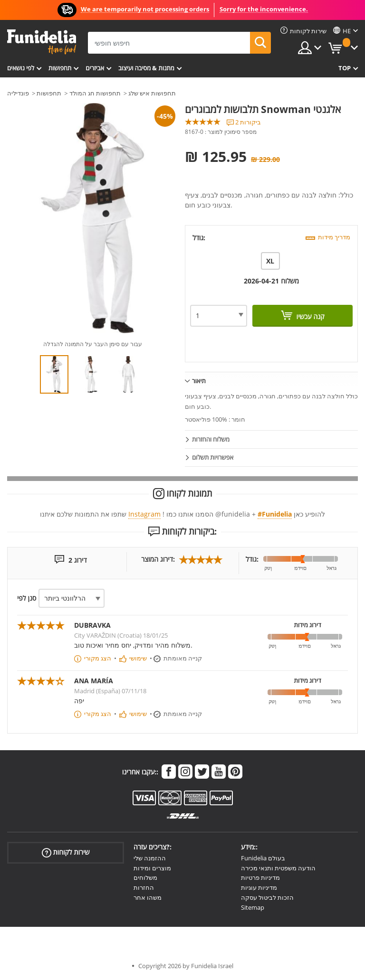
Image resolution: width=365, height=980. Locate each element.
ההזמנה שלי (150, 858)
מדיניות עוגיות (259, 887)
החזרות (144, 887)
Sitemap (253, 907)
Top (345, 68)
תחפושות (60, 68)
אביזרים (95, 68)
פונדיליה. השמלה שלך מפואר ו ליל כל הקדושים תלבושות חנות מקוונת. (42, 42)
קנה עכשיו (310, 316)
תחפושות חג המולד (95, 93)
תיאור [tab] (199, 381)
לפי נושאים (21, 68)
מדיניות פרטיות (260, 877)
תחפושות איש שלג (152, 93)
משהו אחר (148, 897)
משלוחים (145, 877)
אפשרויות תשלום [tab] (213, 457)
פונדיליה (18, 93)
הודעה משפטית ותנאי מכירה (278, 868)
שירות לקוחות (66, 853)
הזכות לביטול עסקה (267, 897)
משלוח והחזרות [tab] (211, 439)
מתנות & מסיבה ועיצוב (146, 68)
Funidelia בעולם (263, 858)
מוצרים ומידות (152, 868)
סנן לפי (27, 598)
